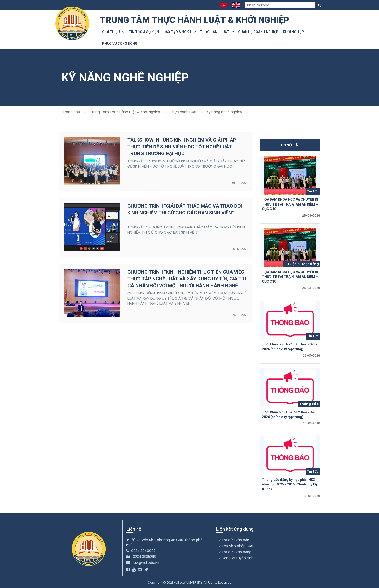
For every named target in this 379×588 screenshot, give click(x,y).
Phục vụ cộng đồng (120, 44)
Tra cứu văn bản (234, 540)
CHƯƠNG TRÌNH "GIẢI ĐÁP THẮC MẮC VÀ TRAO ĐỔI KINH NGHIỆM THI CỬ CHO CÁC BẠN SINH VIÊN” (185, 209)
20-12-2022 (240, 249)
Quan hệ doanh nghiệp (258, 32)
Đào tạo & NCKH (179, 32)
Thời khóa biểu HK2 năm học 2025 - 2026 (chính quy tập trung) (290, 347)
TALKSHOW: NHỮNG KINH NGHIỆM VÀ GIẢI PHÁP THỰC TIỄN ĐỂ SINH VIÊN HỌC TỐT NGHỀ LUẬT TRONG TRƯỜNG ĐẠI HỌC (182, 147)
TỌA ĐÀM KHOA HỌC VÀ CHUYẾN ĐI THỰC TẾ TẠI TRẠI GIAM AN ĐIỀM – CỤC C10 (290, 204)
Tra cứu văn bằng (235, 552)
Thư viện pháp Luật (237, 546)
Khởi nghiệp (293, 32)
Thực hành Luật (217, 32)
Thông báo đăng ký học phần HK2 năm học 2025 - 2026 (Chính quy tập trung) (290, 484)
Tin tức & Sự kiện (144, 32)
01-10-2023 (240, 183)
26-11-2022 (240, 315)
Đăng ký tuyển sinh (237, 558)
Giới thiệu (113, 32)
